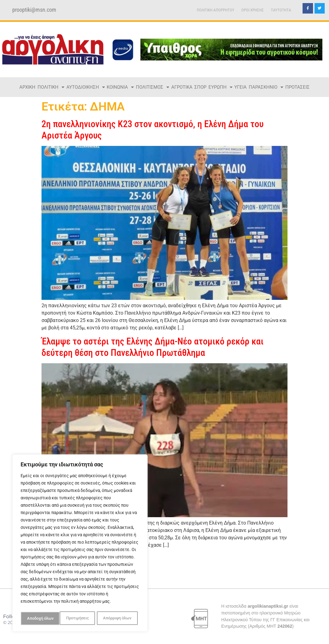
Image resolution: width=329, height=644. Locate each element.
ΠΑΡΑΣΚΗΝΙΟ (266, 87)
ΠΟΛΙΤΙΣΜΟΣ (153, 87)
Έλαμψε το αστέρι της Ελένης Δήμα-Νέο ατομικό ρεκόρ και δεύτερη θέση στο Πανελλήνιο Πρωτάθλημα (153, 347)
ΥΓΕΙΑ (240, 87)
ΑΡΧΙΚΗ (27, 87)
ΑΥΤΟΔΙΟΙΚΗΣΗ (86, 87)
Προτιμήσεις (38, 618)
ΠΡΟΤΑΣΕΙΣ (297, 87)
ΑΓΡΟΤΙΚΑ (182, 87)
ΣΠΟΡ (200, 87)
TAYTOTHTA (281, 10)
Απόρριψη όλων (78, 618)
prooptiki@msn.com (34, 10)
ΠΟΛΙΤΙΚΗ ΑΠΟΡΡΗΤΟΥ (216, 10)
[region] (80, 544)
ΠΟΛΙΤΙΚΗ (51, 87)
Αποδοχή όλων (120, 618)
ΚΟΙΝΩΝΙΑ (120, 87)
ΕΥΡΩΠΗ (220, 87)
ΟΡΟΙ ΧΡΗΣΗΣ (253, 10)
